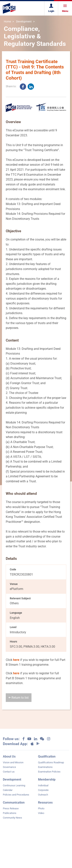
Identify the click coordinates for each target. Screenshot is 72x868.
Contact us (9, 772)
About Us (9, 756)
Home (7, 22)
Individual (43, 785)
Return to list (19, 698)
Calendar (8, 790)
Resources (45, 803)
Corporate (43, 790)
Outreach (43, 795)
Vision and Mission (13, 762)
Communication (14, 803)
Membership (47, 779)
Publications (10, 813)
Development (24, 22)
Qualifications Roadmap (51, 762)
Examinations (45, 767)
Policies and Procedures (16, 795)
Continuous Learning (14, 785)
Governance (9, 767)
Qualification (47, 756)
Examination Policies (49, 772)
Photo (41, 808)
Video (41, 813)
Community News (12, 818)
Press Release (11, 808)
